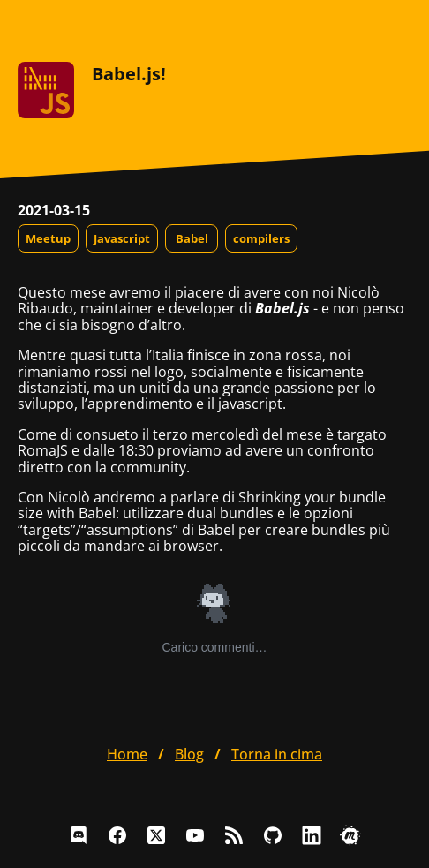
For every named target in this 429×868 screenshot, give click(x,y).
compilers (261, 238)
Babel (192, 238)
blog (189, 754)
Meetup (48, 238)
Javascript (122, 238)
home (127, 754)
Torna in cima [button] (277, 754)
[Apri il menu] (397, 26)
